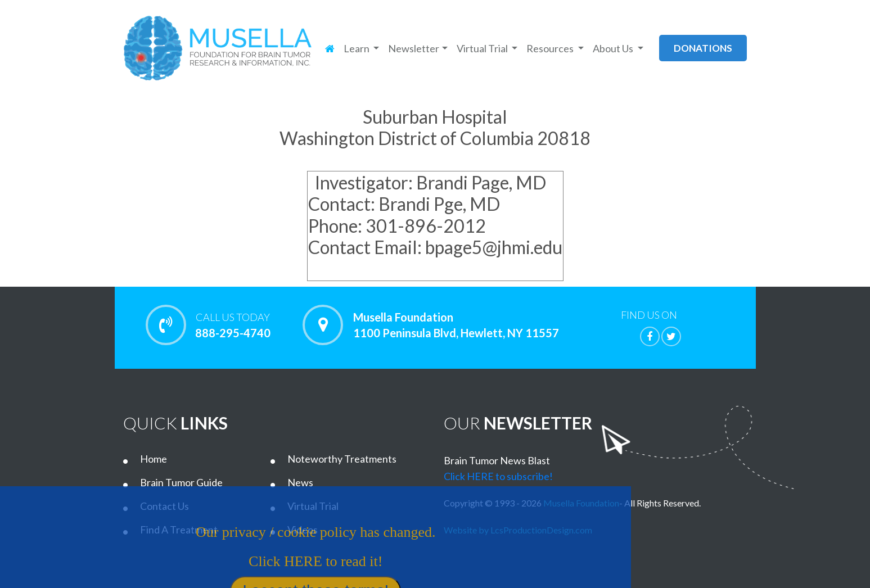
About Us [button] (614, 48)
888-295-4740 (233, 325)
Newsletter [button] (414, 48)
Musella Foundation (581, 503)
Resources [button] (551, 48)
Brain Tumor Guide (181, 482)
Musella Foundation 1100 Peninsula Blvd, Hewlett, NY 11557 (456, 325)
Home (154, 459)
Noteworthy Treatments (342, 459)
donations (703, 48)
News (300, 482)
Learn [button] (357, 48)
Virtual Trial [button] (483, 48)
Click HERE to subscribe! (498, 476)
